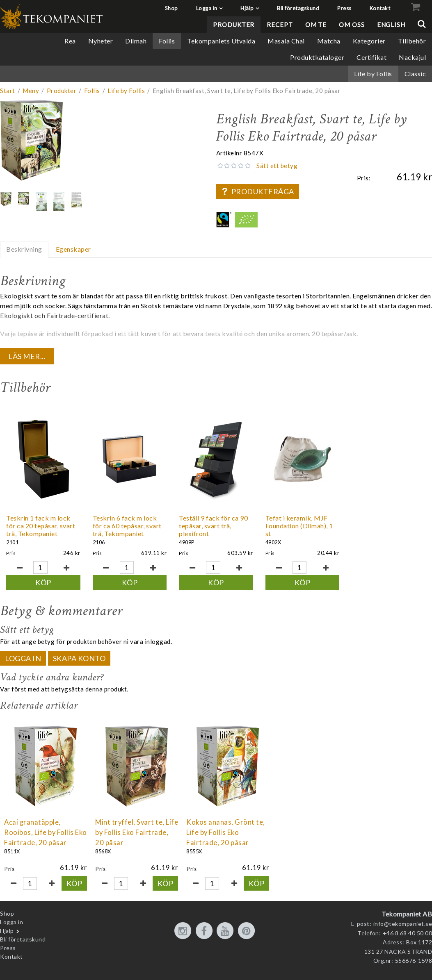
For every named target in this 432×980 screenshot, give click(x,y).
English (391, 25)
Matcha (329, 41)
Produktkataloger (317, 57)
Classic (415, 74)
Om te (316, 25)
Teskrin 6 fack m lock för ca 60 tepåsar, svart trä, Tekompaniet (127, 526)
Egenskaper (73, 249)
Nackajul (412, 57)
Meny (31, 91)
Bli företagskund (298, 8)
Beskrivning (24, 249)
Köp (43, 582)
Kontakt (380, 8)
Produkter (234, 25)
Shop (171, 8)
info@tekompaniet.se (403, 924)
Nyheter (101, 41)
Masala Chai (286, 41)
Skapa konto (79, 658)
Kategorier (369, 41)
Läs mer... (27, 356)
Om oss (352, 25)
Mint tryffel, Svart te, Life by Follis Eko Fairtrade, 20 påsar (137, 832)
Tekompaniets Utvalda (221, 41)
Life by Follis (373, 74)
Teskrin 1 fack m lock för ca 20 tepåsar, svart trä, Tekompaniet (41, 526)
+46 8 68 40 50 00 (408, 933)
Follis (167, 41)
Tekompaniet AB (407, 914)
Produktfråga (258, 191)
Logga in (207, 8)
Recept (280, 25)
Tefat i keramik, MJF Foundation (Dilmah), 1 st (299, 526)
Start (8, 91)
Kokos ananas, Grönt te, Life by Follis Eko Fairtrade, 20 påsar (226, 832)
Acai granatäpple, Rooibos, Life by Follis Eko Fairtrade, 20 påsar (46, 832)
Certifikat (371, 57)
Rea (70, 41)
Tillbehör (412, 41)
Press (344, 8)
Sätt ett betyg (277, 166)
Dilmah (136, 41)
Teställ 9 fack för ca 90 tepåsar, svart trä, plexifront (213, 526)
